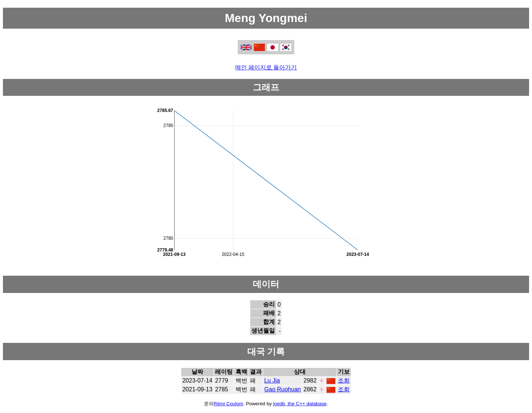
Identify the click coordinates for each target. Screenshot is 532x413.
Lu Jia (272, 381)
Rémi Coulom (228, 404)
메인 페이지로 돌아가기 (266, 67)
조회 (344, 381)
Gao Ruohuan (283, 389)
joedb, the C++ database (300, 404)
